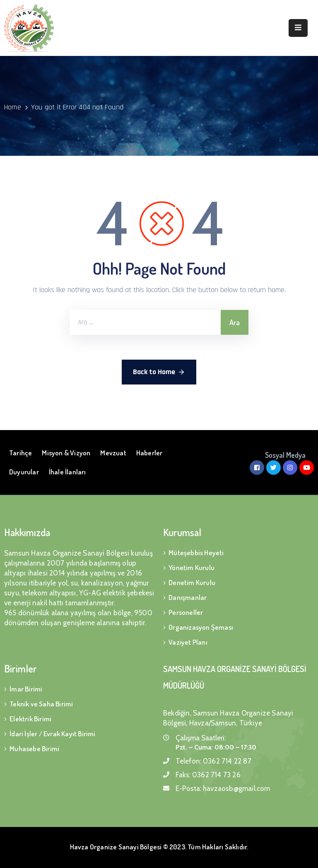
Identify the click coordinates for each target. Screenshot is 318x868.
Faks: (208, 775)
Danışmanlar (188, 597)
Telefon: (213, 761)
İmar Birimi (26, 689)
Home (13, 107)
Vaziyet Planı (188, 642)
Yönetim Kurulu (192, 567)
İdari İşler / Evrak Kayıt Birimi (52, 734)
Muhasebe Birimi (34, 748)
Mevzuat (113, 453)
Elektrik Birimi (30, 719)
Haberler (149, 453)
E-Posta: (223, 788)
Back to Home (159, 372)
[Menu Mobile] (298, 28)
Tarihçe (20, 453)
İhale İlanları (67, 472)
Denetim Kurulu (192, 582)
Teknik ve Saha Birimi (41, 704)
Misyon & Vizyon (66, 453)
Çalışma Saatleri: (201, 738)
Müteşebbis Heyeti (196, 552)
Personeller (186, 612)
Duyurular (24, 472)
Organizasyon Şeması (201, 627)
